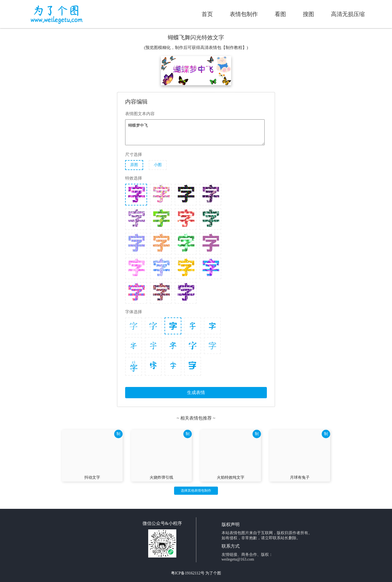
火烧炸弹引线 (161, 477)
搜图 (308, 14)
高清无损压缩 (348, 14)
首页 (207, 14)
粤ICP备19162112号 (188, 573)
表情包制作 (244, 14)
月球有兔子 (300, 477)
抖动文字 (92, 477)
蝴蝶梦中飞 (195, 132)
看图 (280, 14)
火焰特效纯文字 (231, 477)
